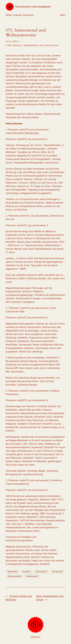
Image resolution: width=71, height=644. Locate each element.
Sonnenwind (57, 571)
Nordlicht (26, 571)
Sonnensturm (41, 571)
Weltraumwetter (14, 576)
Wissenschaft (32, 576)
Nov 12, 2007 (12, 41)
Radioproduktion (31, 45)
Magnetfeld (13, 571)
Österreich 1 (18, 45)
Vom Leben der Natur (49, 45)
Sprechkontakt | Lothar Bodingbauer (33, 7)
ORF (9, 45)
